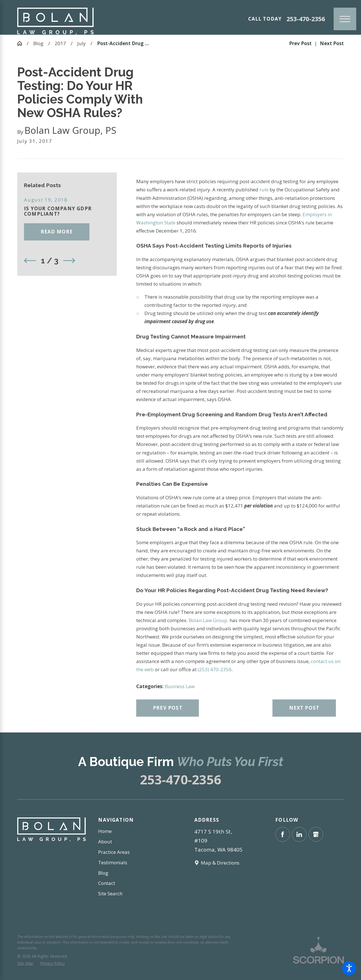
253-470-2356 (306, 19)
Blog (38, 43)
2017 (60, 43)
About (105, 842)
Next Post (304, 708)
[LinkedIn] (299, 834)
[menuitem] (132, 831)
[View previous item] (30, 261)
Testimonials (113, 862)
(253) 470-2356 (215, 669)
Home (105, 831)
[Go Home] (22, 43)
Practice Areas (114, 852)
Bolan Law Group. (209, 620)
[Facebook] (283, 834)
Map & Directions (220, 863)
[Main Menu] (345, 19)
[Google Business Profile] (316, 834)
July (82, 43)
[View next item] (69, 261)
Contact (107, 883)
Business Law (180, 686)
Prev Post (168, 708)
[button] (349, 968)
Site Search (110, 893)
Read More (57, 232)
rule (263, 190)
